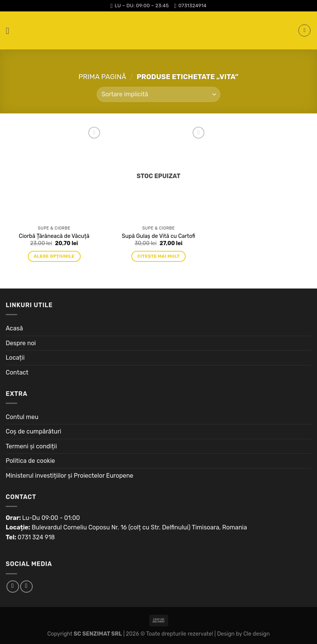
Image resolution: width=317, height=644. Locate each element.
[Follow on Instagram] (26, 587)
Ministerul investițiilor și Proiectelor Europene (69, 476)
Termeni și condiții (31, 446)
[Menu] (10, 31)
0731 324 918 (36, 537)
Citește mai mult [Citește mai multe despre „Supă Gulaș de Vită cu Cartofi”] (158, 256)
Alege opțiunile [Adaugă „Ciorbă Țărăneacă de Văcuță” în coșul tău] (54, 256)
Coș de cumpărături (33, 431)
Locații (15, 358)
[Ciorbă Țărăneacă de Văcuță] (54, 173)
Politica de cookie (30, 461)
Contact (17, 372)
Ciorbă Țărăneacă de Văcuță (54, 236)
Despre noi (21, 343)
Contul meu (22, 417)
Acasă (14, 328)
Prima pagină (102, 77)
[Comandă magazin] (158, 94)
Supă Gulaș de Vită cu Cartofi (158, 236)
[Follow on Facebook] (13, 587)
